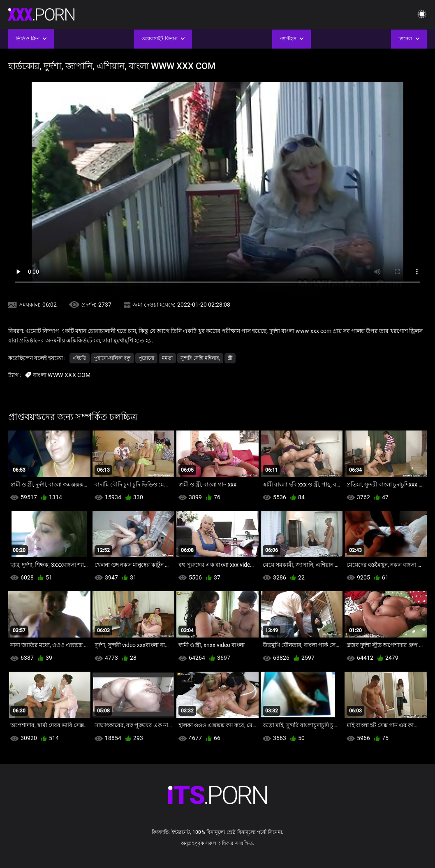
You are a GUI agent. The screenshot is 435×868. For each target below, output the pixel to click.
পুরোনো (146, 358)
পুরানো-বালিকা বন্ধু (112, 358)
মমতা (167, 358)
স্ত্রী (230, 358)
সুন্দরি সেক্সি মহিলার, (200, 358)
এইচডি (80, 358)
